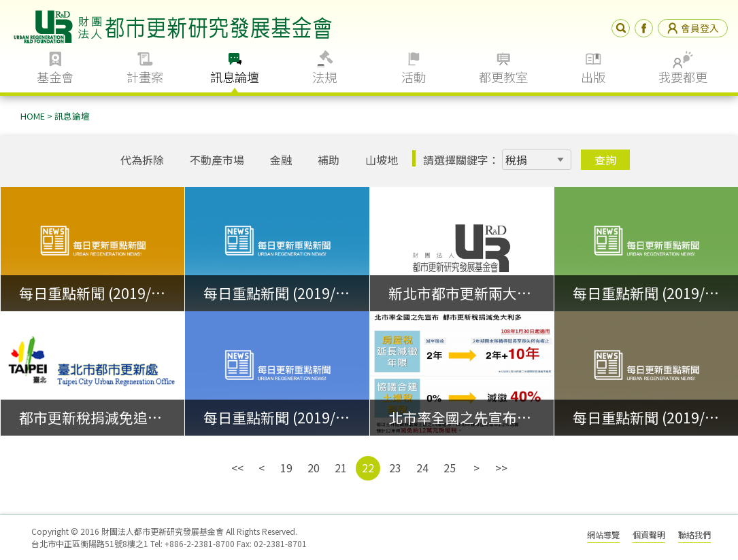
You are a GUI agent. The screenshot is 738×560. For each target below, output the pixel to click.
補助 (329, 160)
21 (341, 468)
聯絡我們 (694, 535)
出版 (593, 77)
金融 (281, 160)
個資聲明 (649, 535)
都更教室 (503, 77)
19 (286, 468)
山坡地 (382, 160)
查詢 (605, 160)
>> (501, 468)
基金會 (55, 77)
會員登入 (693, 28)
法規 (324, 77)
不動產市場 (217, 160)
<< (237, 468)
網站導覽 (603, 535)
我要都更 (683, 77)
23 (395, 468)
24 (422, 468)
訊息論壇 (235, 77)
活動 (414, 77)
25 (450, 468)
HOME (33, 116)
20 (314, 468)
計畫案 (145, 77)
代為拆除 (142, 160)
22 (368, 468)
